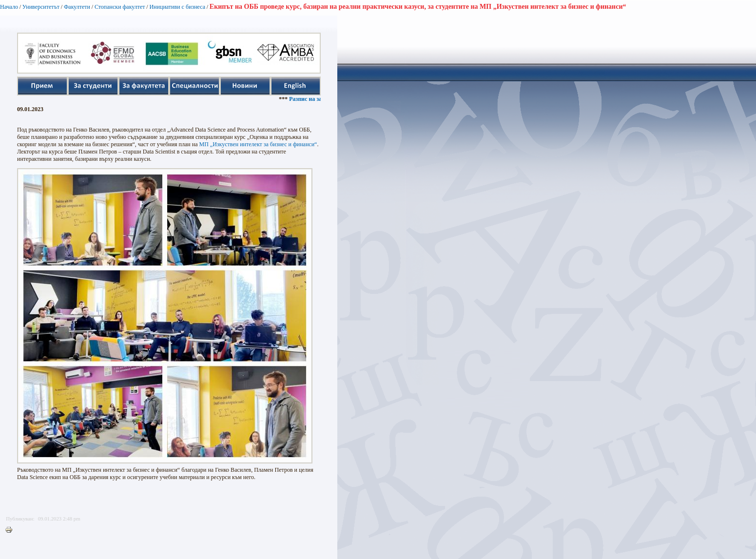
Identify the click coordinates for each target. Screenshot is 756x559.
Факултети (77, 7)
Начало (9, 7)
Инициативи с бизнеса (177, 7)
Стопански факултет (120, 7)
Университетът (41, 7)
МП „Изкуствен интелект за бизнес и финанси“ (258, 144)
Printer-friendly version (11, 530)
